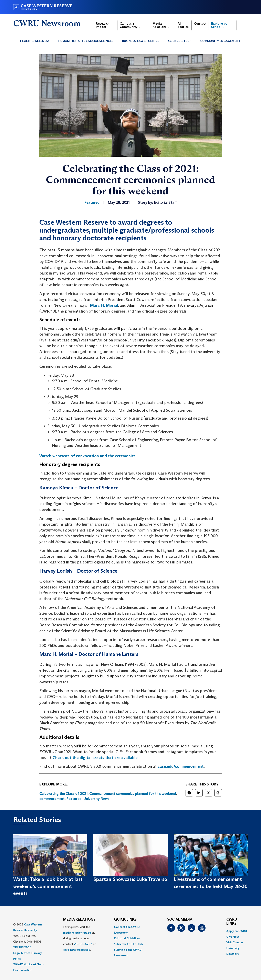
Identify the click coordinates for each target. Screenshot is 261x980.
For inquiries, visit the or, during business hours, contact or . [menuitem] (79, 938)
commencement (52, 799)
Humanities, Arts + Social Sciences (86, 41)
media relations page (77, 933)
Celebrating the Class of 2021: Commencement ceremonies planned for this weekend (108, 794)
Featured (74, 799)
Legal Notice (22, 953)
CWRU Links (232, 922)
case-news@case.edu (77, 950)
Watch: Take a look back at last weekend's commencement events (48, 886)
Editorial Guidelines (127, 938)
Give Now (233, 937)
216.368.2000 (22, 947)
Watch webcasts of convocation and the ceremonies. (88, 456)
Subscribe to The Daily (129, 944)
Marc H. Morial (104, 305)
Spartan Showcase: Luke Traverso (130, 879)
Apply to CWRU (237, 931)
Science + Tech (180, 41)
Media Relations (161, 25)
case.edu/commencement (181, 766)
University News (96, 799)
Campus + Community (130, 25)
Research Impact (103, 25)
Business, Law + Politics (141, 41)
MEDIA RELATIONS (79, 920)
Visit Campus (235, 942)
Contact (200, 25)
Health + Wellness (35, 41)
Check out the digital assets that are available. (96, 758)
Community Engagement (220, 41)
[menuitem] (35, 41)
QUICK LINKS (125, 920)
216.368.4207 (83, 944)
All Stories (183, 25)
